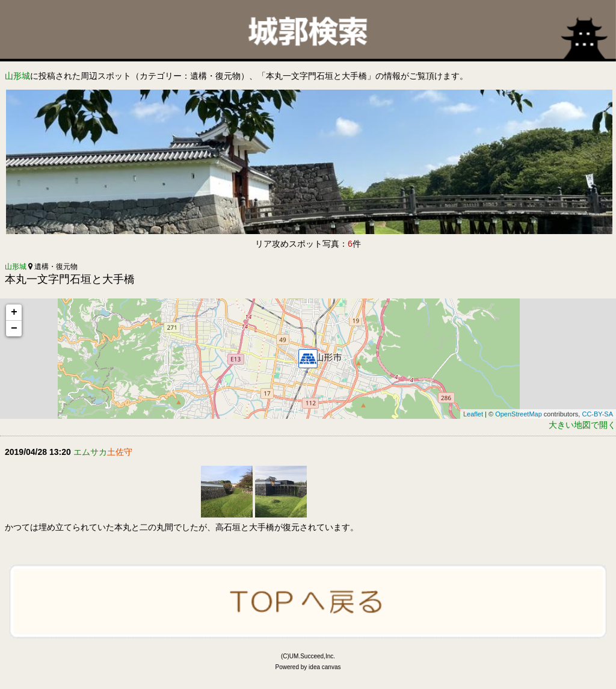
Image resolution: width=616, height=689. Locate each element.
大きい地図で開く (582, 425)
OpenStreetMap (519, 414)
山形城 (17, 76)
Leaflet (473, 414)
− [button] (14, 329)
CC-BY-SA (597, 414)
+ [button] (14, 312)
